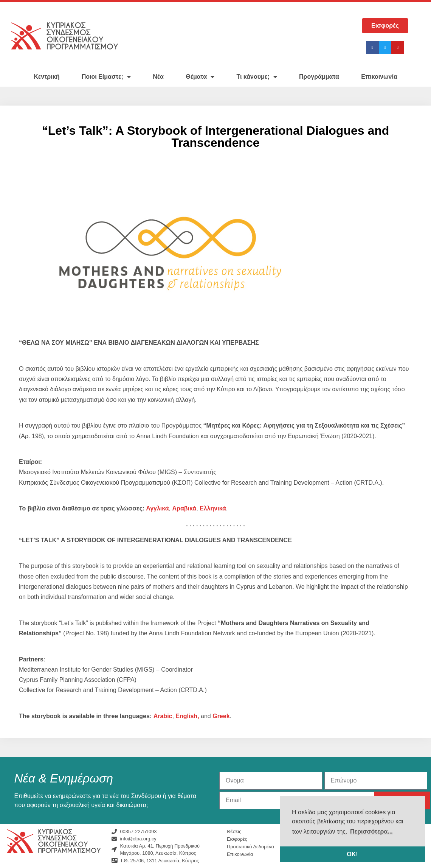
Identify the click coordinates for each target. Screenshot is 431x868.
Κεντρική (47, 77)
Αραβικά (184, 508)
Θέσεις (234, 831)
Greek (221, 716)
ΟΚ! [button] (352, 854)
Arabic (163, 716)
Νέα (158, 77)
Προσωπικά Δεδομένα (250, 847)
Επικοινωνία (379, 77)
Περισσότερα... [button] (371, 831)
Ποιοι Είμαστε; (106, 77)
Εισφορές (237, 839)
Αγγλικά (157, 508)
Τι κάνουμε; (257, 77)
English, (187, 716)
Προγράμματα (319, 77)
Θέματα (200, 77)
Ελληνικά (213, 508)
